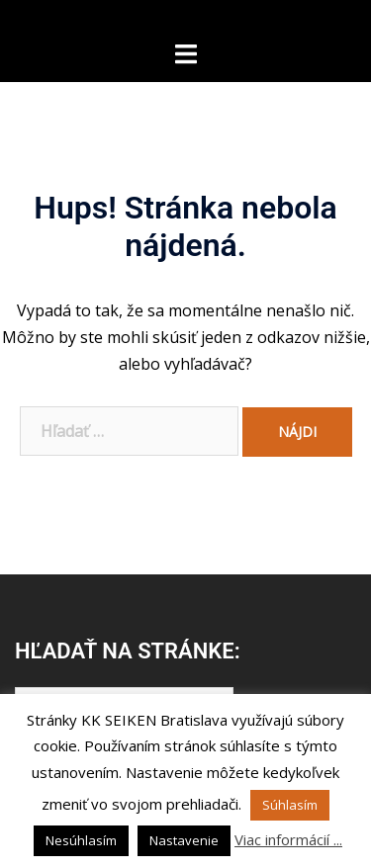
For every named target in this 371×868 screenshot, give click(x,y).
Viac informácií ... (288, 839)
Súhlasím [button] (290, 805)
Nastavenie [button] (184, 840)
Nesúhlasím (81, 840)
